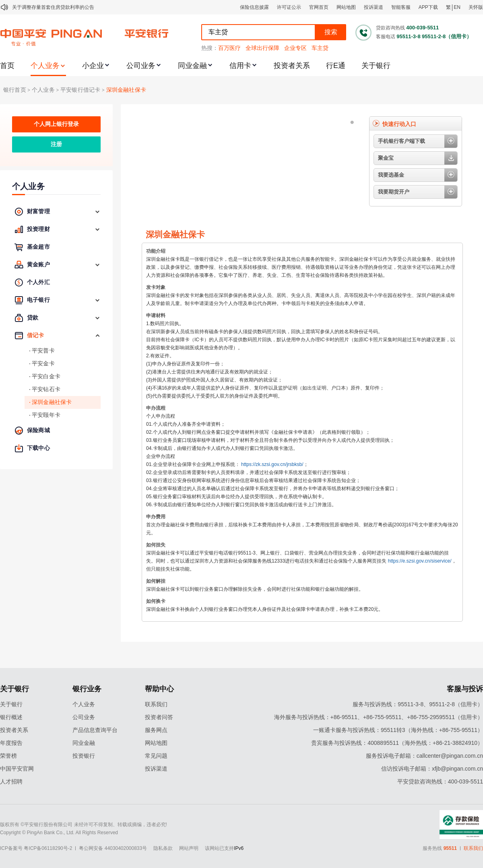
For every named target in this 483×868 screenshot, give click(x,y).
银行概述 (11, 717)
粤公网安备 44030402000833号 (113, 848)
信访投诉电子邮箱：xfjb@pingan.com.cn (432, 769)
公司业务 (141, 66)
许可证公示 (289, 7)
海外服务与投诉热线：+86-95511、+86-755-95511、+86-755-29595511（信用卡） (379, 717)
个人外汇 (38, 282)
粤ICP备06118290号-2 (48, 848)
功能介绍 (156, 251)
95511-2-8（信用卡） (447, 36)
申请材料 (156, 315)
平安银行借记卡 (80, 90)
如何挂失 (156, 545)
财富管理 (38, 211)
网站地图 (346, 7)
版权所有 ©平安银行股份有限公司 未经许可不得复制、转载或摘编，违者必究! (84, 825)
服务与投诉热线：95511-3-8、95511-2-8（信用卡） (418, 704)
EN (457, 7)
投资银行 (84, 756)
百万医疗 (229, 48)
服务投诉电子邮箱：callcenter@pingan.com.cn (424, 756)
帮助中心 (159, 689)
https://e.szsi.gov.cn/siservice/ (420, 561)
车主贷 (320, 48)
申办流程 (156, 408)
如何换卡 (156, 601)
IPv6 (239, 848)
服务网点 (156, 730)
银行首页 (15, 90)
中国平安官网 (17, 769)
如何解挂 (156, 581)
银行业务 (87, 689)
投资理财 (38, 229)
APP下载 (428, 7)
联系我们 (156, 704)
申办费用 (156, 517)
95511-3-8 (408, 36)
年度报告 (11, 743)
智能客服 (401, 7)
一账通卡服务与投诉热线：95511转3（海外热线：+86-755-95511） (398, 730)
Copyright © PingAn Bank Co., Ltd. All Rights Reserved (59, 833)
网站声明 (189, 848)
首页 (7, 66)
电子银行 (38, 300)
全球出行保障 (262, 48)
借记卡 (36, 335)
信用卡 (240, 66)
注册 (56, 144)
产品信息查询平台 (95, 730)
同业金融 (192, 66)
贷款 (33, 318)
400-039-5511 (422, 28)
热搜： (210, 48)
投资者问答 (159, 717)
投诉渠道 (374, 7)
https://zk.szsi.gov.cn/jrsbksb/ (272, 464)
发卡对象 (156, 287)
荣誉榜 (8, 756)
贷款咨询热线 (390, 28)
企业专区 (295, 48)
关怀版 (476, 7)
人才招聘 (11, 781)
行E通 (336, 66)
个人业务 (45, 66)
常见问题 (156, 756)
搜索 (331, 32)
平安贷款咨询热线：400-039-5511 (440, 781)
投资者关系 (292, 66)
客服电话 (386, 37)
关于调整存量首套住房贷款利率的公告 (53, 7)
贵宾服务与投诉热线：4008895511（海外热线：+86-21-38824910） (397, 743)
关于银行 (376, 66)
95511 (450, 848)
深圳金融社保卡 (126, 90)
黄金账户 (38, 265)
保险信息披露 (254, 7)
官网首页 (319, 7)
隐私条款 (163, 848)
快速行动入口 (399, 124)
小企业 (93, 66)
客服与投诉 (465, 689)
